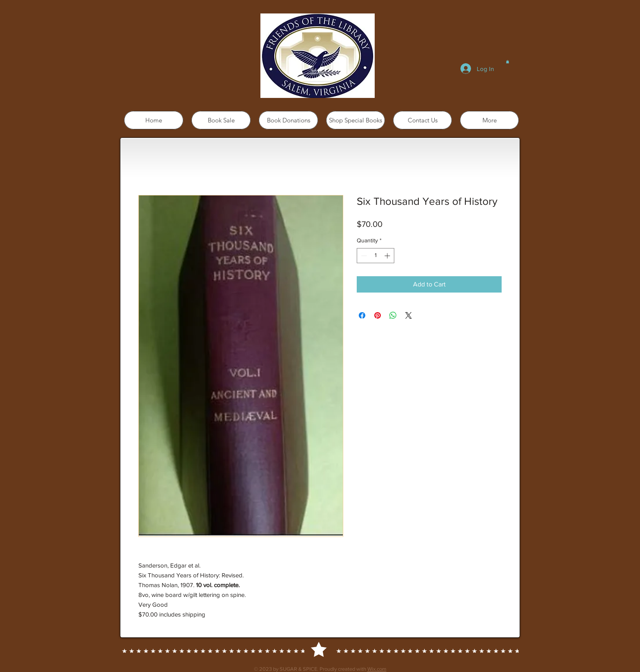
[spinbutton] (376, 256)
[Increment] (388, 256)
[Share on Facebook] (362, 315)
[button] (508, 62)
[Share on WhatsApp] (393, 315)
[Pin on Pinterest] (378, 315)
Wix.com (377, 669)
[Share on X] (409, 315)
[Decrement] (363, 256)
